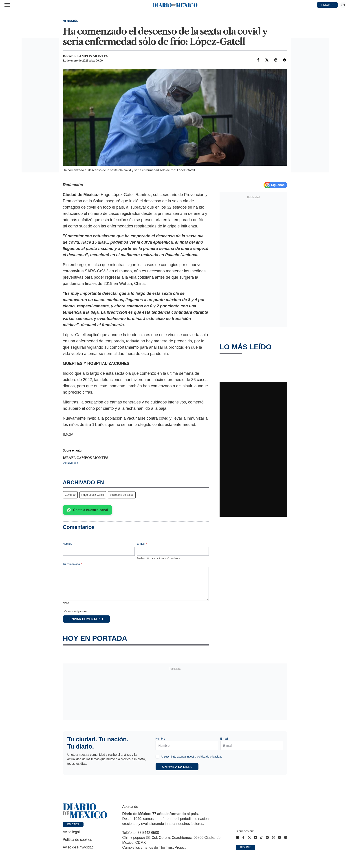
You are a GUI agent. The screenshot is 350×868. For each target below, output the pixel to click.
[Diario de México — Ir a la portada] (175, 5)
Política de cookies (77, 840)
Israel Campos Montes (86, 56)
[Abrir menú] (7, 5)
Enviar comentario (86, 619)
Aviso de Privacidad (78, 847)
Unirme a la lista (177, 767)
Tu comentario (73, 564)
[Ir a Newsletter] (343, 5)
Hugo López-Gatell (93, 495)
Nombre (69, 544)
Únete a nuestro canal (88, 510)
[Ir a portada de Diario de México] (85, 811)
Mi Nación (71, 21)
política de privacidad (210, 757)
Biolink (245, 847)
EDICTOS (327, 5)
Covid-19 (70, 495)
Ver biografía (70, 463)
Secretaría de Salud (122, 495)
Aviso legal (71, 832)
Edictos (73, 824)
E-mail (142, 544)
